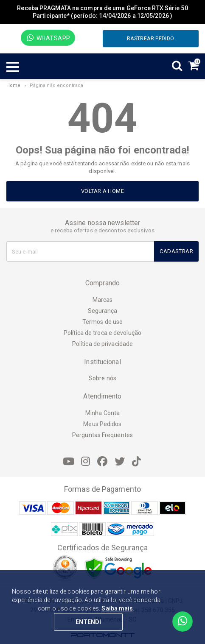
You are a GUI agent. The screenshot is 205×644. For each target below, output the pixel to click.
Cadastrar (176, 251)
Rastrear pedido (150, 39)
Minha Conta (102, 413)
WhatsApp (49, 38)
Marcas (103, 300)
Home (13, 85)
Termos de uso (102, 322)
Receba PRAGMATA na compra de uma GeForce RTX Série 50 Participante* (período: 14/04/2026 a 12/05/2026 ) (102, 12)
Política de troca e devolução (102, 333)
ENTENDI (88, 622)
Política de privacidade (102, 344)
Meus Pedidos (102, 424)
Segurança (103, 311)
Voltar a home (102, 191)
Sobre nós (102, 378)
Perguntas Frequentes (102, 435)
